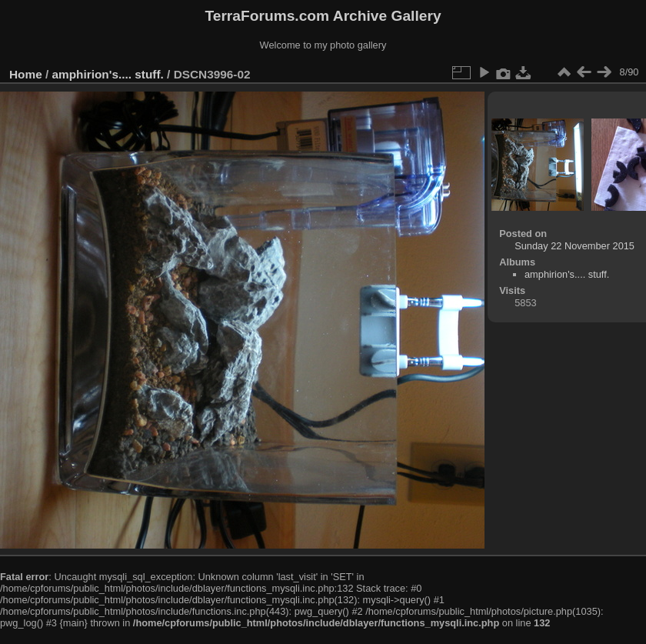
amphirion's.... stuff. (108, 74)
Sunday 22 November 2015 (574, 246)
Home (26, 74)
